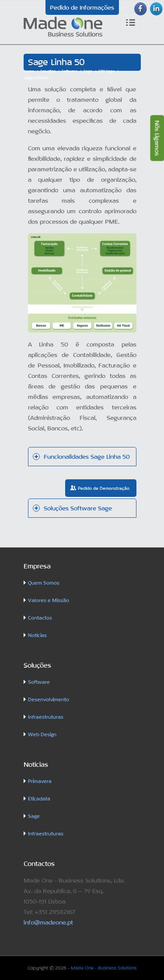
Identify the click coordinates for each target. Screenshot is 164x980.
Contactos (40, 618)
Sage (88, 71)
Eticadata (39, 799)
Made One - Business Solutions (104, 968)
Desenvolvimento (49, 700)
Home (29, 71)
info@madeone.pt (48, 922)
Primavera (40, 781)
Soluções (48, 71)
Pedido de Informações (82, 7)
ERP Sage (106, 71)
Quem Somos (44, 583)
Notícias (37, 635)
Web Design (42, 735)
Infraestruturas (46, 717)
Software (70, 71)
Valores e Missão (49, 601)
